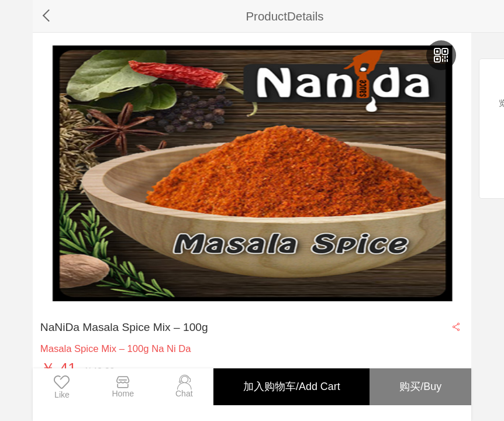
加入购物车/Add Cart (291, 387)
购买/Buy (420, 387)
